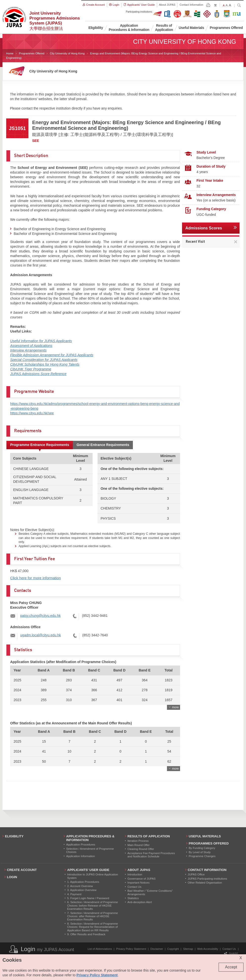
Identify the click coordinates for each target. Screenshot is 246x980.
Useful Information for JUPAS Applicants (41, 341)
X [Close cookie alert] (241, 958)
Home (10, 53)
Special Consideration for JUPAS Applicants (44, 360)
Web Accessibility (208, 949)
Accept (231, 967)
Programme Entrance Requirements (40, 445)
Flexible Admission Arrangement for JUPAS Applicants (52, 355)
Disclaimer (157, 949)
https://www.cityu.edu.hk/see (32, 413)
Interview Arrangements (28, 350)
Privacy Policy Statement (131, 949)
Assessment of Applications (31, 346)
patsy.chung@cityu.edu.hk (40, 616)
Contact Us (229, 949)
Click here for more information (35, 578)
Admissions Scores (204, 228)
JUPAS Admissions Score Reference (38, 374)
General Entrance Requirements (103, 445)
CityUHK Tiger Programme (31, 369)
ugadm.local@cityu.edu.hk (41, 635)
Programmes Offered (32, 53)
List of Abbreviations (100, 949)
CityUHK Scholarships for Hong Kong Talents (45, 364)
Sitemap (188, 949)
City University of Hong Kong (67, 53)
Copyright (173, 949)
